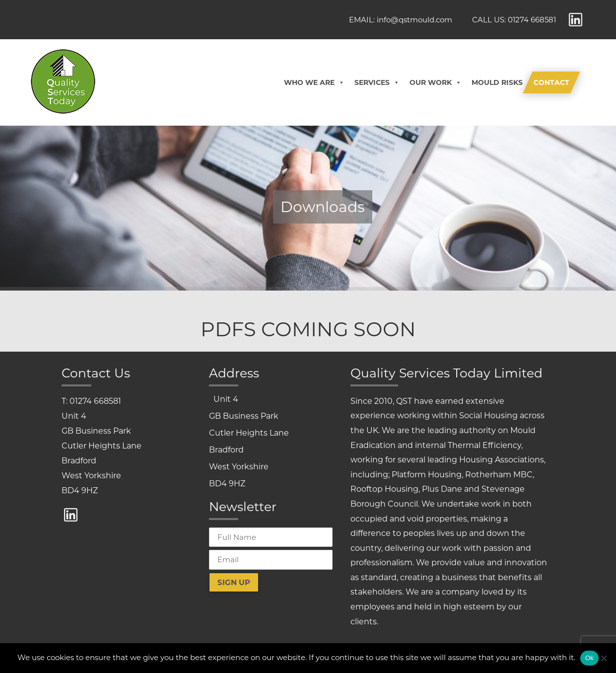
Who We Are (314, 82)
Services (377, 82)
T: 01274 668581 (91, 401)
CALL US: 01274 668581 (514, 20)
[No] (604, 658)
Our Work (436, 82)
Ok (589, 658)
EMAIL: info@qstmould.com (401, 20)
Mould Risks (497, 82)
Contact (551, 82)
